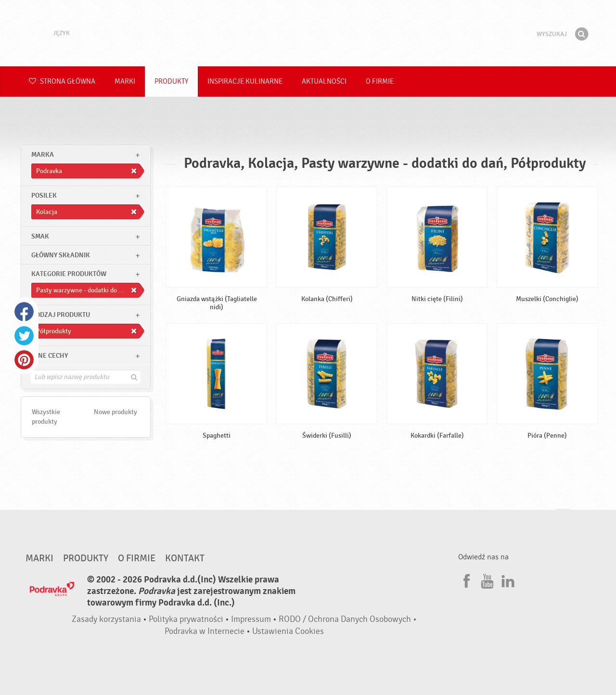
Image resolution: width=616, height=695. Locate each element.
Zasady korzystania (106, 619)
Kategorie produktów (69, 274)
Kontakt (185, 558)
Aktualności (324, 82)
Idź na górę (563, 518)
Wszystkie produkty (46, 417)
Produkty (171, 82)
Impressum (251, 619)
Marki (125, 82)
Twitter (24, 336)
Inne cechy (50, 356)
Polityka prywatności (186, 619)
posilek (44, 196)
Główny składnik (61, 255)
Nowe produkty (115, 412)
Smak (40, 236)
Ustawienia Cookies (288, 631)
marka (43, 155)
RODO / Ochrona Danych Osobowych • (348, 619)
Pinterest (24, 360)
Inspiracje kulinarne (245, 82)
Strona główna (62, 82)
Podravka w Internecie (205, 631)
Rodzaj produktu (61, 315)
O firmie (380, 82)
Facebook (24, 312)
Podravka (308, 33)
